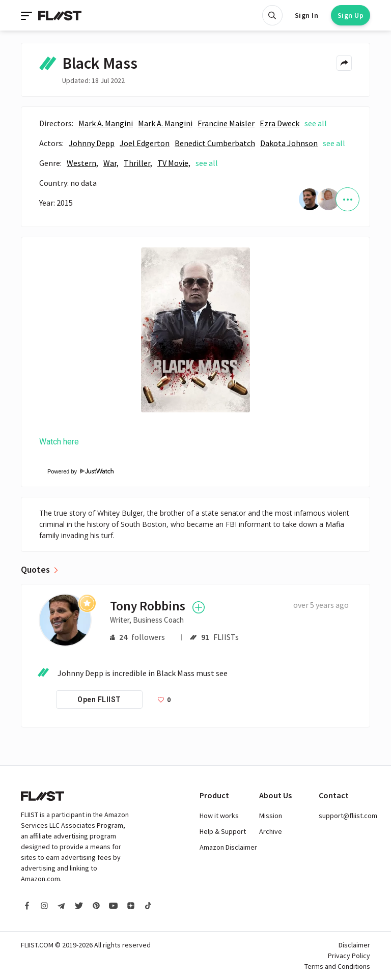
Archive (271, 831)
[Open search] (272, 15)
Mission (271, 816)
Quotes (35, 570)
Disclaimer (354, 945)
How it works (219, 816)
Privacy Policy (349, 956)
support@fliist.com (348, 816)
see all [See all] (316, 123)
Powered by (76, 471)
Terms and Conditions (337, 966)
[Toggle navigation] (27, 15)
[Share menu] (344, 63)
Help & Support (223, 831)
